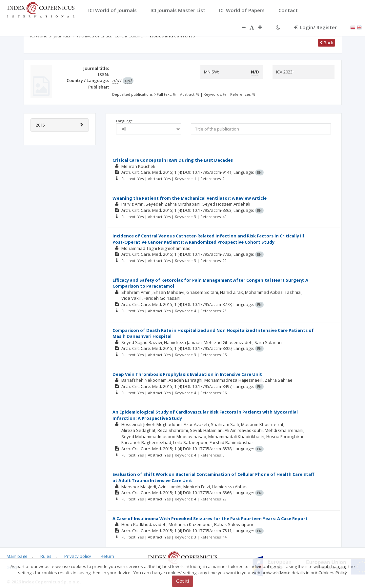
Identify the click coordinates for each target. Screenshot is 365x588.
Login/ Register (315, 27)
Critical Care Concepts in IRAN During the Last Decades (173, 160)
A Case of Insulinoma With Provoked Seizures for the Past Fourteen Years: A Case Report (210, 518)
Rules (46, 556)
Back (326, 43)
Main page (17, 556)
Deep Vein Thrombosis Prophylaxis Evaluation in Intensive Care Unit (187, 374)
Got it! (182, 581)
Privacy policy (78, 556)
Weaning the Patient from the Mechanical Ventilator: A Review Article (190, 198)
